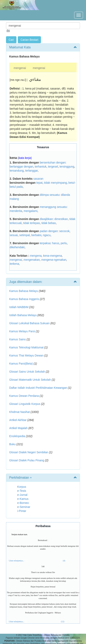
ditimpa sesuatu (50, 195)
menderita (16, 211)
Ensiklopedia (17, 436)
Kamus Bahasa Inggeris (24, 299)
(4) (64, 561)
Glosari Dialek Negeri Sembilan (29, 452)
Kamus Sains (17, 339)
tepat (39, 183)
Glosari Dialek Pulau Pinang (27, 460)
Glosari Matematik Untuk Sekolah (30, 380)
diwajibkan (46, 219)
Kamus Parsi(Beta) (21, 364)
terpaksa (45, 243)
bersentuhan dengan (53, 163)
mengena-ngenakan (54, 260)
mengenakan (32, 260)
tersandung (17, 171)
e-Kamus (23, 499)
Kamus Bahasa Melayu (24, 291)
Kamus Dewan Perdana (24, 396)
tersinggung (67, 167)
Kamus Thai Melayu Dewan (26, 355)
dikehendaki (17, 247)
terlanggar (31, 171)
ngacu (47, 235)
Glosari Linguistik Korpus (25, 404)
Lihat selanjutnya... (17, 561)
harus (56, 243)
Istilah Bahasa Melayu (23, 315)
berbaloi (36, 235)
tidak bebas (49, 223)
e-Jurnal (22, 495)
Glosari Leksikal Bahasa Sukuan (29, 323)
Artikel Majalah (18, 428)
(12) (63, 622)
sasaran (38, 179)
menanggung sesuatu (53, 207)
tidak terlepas (32, 223)
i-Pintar (22, 511)
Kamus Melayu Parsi (22, 331)
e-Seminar (24, 507)
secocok (64, 231)
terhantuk (40, 167)
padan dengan (49, 231)
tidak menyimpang (56, 183)
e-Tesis (22, 491)
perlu (64, 243)
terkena (14, 264)
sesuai (14, 235)
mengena (36, 256)
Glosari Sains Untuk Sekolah (27, 372)
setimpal (24, 235)
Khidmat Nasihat (20, 412)
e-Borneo (23, 503)
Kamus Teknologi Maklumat (26, 347)
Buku (12, 444)
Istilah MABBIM (19, 307)
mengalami (30, 211)
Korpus (22, 487)
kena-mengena (52, 256)
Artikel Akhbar (18, 420)
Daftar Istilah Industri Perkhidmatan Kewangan (38, 388)
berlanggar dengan (21, 167)
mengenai (20, 68)
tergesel (53, 167)
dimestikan (61, 219)
